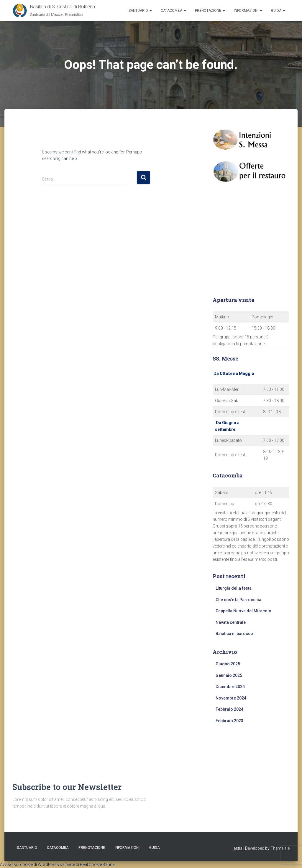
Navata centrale (231, 622)
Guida (278, 11)
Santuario (140, 11)
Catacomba (173, 11)
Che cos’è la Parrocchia (238, 600)
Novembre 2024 (231, 698)
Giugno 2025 (228, 664)
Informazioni (248, 11)
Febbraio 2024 (229, 709)
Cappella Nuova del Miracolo (243, 611)
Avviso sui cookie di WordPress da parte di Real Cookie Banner (58, 864)
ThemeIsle (280, 848)
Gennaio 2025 (229, 675)
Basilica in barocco (234, 634)
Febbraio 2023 (229, 721)
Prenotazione (210, 11)
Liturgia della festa (234, 588)
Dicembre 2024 (230, 687)
